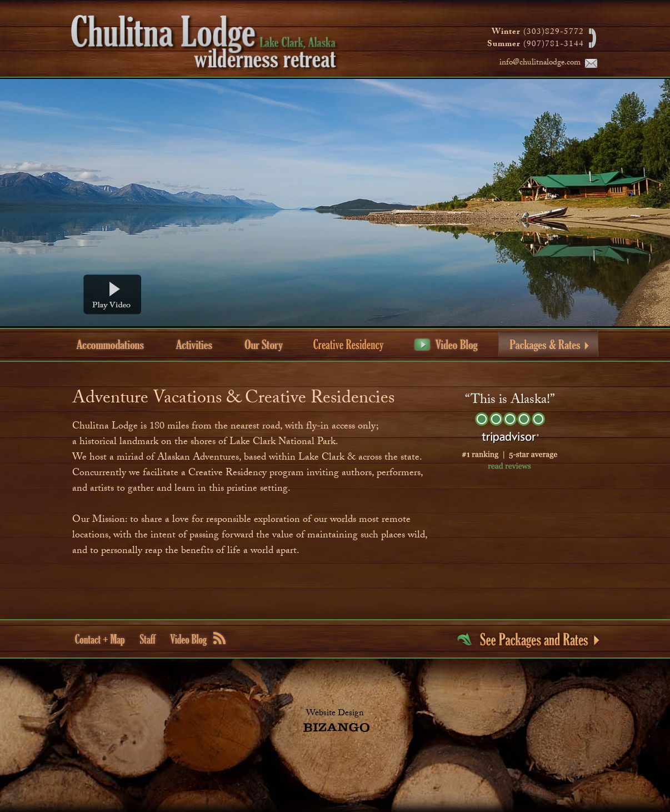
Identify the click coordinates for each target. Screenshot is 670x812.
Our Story (264, 344)
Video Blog (446, 345)
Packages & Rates (548, 344)
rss (219, 638)
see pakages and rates (528, 640)
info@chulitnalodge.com (540, 63)
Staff (148, 639)
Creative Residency (348, 345)
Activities (194, 344)
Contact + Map (100, 640)
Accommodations (110, 344)
